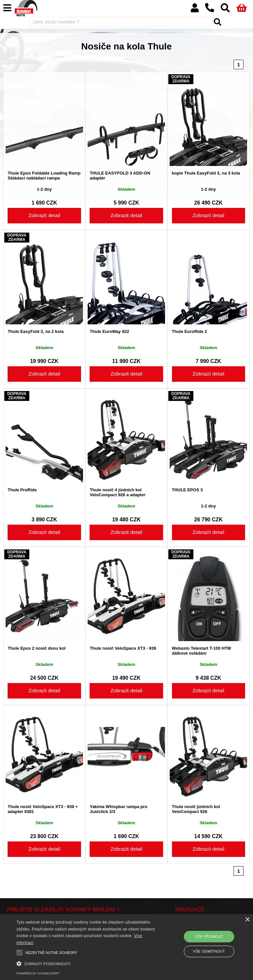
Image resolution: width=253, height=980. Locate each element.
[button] (88, 963)
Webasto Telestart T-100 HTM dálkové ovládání (201, 651)
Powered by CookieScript (38, 973)
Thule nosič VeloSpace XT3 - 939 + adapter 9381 (43, 809)
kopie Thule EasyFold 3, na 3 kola (206, 173)
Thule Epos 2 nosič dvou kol (37, 648)
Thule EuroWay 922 (109, 332)
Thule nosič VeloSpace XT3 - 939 (123, 648)
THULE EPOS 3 (187, 490)
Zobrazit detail (44, 215)
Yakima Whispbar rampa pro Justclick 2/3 (118, 809)
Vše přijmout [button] (209, 936)
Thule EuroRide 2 (190, 332)
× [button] (247, 920)
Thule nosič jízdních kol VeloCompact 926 (196, 809)
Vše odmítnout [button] (209, 951)
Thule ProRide (22, 490)
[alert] (126, 947)
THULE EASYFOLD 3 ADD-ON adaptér (120, 176)
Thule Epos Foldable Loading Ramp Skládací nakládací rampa (44, 176)
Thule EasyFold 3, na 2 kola (36, 332)
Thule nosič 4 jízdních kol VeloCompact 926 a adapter (117, 492)
